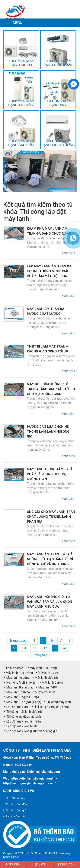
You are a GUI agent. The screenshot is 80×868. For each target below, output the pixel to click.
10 (24, 648)
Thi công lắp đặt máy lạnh (23, 717)
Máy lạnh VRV (47, 687)
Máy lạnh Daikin (51, 683)
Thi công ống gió (16, 810)
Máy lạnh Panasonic (19, 687)
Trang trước (18, 641)
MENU (17, 23)
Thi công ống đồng (17, 804)
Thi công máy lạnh (57, 702)
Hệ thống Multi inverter (20, 683)
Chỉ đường (67, 864)
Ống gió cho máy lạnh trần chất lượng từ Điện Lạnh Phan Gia (51, 517)
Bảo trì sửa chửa (16, 816)
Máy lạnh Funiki (44, 692)
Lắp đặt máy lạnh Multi (20, 726)
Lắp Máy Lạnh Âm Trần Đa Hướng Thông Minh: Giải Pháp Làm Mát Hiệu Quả (49, 271)
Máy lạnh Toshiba (17, 692)
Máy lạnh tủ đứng (17, 678)
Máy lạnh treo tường (42, 668)
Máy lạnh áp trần (48, 673)
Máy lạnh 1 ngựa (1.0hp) (22, 697)
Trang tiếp (40, 655)
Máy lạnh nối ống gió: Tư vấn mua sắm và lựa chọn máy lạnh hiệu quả (49, 602)
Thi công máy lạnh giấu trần (24, 712)
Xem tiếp (68, 296)
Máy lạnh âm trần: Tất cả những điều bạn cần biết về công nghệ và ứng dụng (50, 559)
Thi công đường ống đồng (51, 707)
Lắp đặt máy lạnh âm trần (23, 721)
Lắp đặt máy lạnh (17, 707)
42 (65, 648)
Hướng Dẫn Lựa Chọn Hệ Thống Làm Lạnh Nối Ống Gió (48, 432)
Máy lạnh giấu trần (46, 678)
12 (45, 648)
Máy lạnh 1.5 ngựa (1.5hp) (23, 702)
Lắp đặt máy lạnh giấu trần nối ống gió (31, 731)
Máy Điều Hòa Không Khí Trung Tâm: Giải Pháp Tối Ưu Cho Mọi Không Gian (51, 389)
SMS (40, 864)
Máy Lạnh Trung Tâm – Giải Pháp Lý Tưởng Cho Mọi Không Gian (50, 474)
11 (35, 648)
